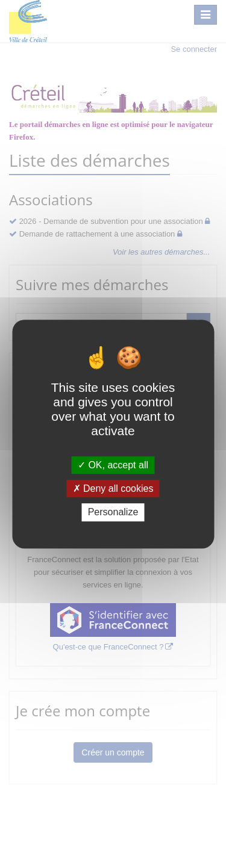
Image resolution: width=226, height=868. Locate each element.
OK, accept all (113, 465)
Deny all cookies (113, 488)
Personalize (113, 513)
